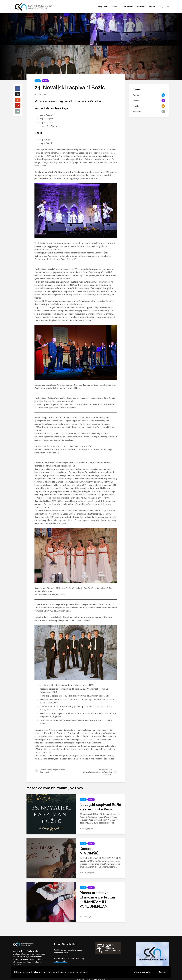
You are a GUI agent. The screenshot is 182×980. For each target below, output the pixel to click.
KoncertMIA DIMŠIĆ (89, 851)
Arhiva (114, 7)
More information (143, 972)
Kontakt (141, 7)
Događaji (102, 7)
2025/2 (83, 800)
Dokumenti (127, 7)
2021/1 (38, 81)
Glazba (45, 81)
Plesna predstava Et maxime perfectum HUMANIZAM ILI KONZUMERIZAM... (98, 900)
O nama (153, 7)
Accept (162, 972)
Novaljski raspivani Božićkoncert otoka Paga (100, 807)
